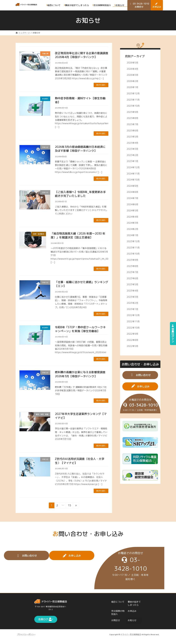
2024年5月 (133, 210)
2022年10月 (133, 328)
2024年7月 (133, 198)
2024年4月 (133, 217)
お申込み (132, 611)
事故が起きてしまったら (134, 603)
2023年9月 (133, 260)
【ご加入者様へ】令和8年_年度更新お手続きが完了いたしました (80, 194)
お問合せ (116, 620)
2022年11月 (133, 321)
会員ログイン (173, 334)
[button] (140, 375)
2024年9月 (133, 186)
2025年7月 (133, 124)
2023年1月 (133, 309)
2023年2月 (133, 303)
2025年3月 (133, 149)
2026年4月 (133, 69)
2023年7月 (133, 272)
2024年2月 (133, 229)
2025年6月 (133, 130)
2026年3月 (133, 75)
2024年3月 (133, 223)
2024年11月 (133, 174)
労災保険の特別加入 (118, 612)
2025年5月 (133, 137)
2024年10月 (133, 180)
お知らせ (132, 620)
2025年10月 (133, 106)
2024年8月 (133, 192)
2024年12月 (133, 167)
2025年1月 (133, 161)
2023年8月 (133, 266)
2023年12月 (133, 241)
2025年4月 (133, 143)
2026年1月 (133, 87)
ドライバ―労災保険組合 (131, 634)
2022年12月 (133, 315)
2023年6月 (133, 278)
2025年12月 (133, 93)
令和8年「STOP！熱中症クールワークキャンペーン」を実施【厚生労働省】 (80, 329)
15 (69, 506)
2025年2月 (133, 155)
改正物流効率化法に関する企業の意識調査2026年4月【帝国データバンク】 (82, 55)
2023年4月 (133, 291)
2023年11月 (133, 248)
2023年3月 (133, 297)
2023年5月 (133, 285)
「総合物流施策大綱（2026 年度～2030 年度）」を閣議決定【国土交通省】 (78, 235)
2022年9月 (133, 334)
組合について (118, 602)
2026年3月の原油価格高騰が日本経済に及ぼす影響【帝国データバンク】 (80, 149)
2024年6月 (133, 204)
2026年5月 (133, 63)
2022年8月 (133, 340)
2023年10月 (133, 254)
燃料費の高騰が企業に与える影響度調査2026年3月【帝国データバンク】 (80, 374)
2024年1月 (133, 235)
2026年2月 (133, 81)
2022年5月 (133, 346)
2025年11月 (133, 100)
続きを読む (101, 85)
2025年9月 (133, 112)
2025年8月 (133, 118)
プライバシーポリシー (26, 634)
